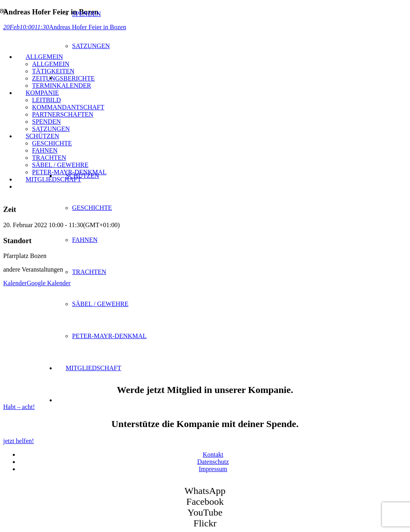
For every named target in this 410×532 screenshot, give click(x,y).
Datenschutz (213, 462)
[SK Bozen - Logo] (100, 171)
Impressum (213, 469)
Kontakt (213, 454)
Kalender (15, 283)
